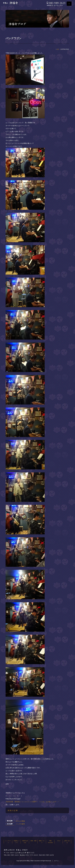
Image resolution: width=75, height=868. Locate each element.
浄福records (50, 842)
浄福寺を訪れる (25, 842)
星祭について (42, 842)
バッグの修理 (20, 824)
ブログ (59, 841)
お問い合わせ (67, 842)
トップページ (8, 842)
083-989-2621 (57, 3)
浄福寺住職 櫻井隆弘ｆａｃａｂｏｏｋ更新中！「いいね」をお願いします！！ (32, 802)
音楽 (58, 49)
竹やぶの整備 (20, 821)
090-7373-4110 (32, 855)
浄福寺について (17, 842)
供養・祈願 (33, 841)
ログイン (56, 861)
